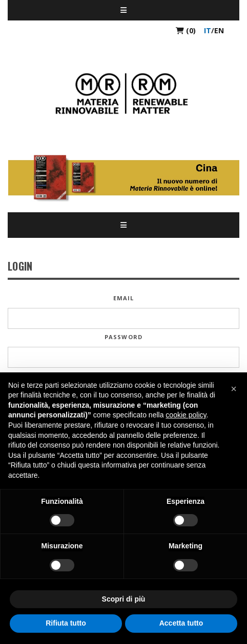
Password (123, 337)
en (219, 30)
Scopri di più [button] (124, 599)
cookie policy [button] (186, 415)
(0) (186, 30)
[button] (234, 389)
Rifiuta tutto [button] (66, 623)
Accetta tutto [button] (181, 623)
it (208, 30)
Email (124, 298)
